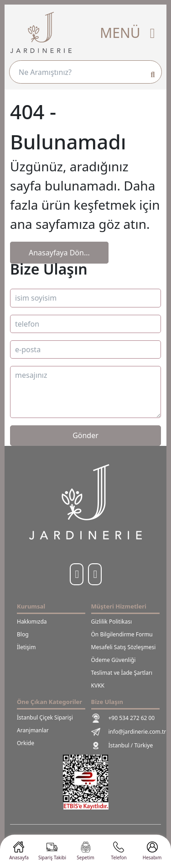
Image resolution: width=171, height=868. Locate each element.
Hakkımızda (32, 622)
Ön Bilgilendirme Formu (122, 634)
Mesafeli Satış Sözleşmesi (123, 647)
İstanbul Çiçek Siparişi (45, 717)
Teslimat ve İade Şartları (122, 673)
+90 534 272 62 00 (123, 718)
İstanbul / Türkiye (122, 746)
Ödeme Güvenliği (114, 660)
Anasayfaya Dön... (59, 253)
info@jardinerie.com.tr (123, 732)
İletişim (26, 647)
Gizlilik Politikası (112, 622)
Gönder (85, 435)
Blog (23, 634)
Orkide (26, 743)
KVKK (98, 685)
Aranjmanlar (33, 730)
